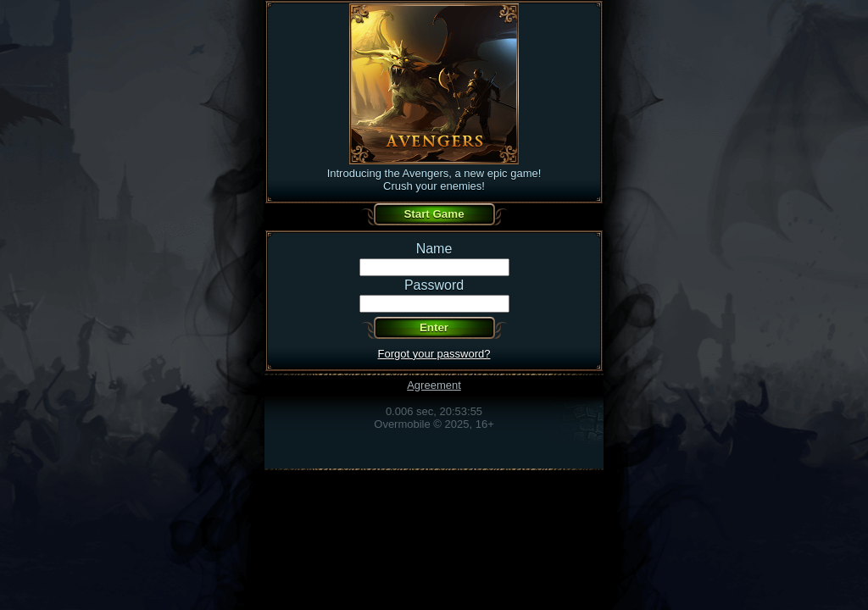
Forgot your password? (434, 354)
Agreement (434, 385)
